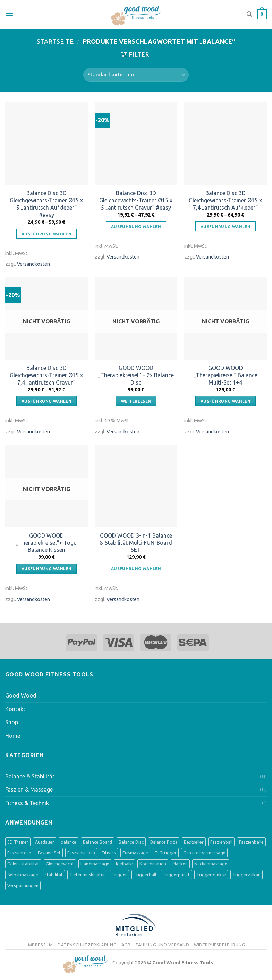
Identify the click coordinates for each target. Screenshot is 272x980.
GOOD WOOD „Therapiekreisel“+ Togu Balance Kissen (46, 543)
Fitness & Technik (27, 803)
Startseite (55, 41)
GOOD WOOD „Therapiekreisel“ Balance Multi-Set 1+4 (226, 375)
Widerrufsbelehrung (220, 945)
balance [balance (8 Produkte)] (69, 842)
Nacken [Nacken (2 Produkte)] (180, 864)
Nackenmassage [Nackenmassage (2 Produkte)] (211, 864)
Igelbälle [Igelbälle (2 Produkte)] (124, 864)
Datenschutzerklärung (87, 945)
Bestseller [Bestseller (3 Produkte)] (194, 842)
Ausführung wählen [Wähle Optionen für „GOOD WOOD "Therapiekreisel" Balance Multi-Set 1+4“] (226, 401)
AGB (126, 945)
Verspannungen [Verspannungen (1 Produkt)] (23, 886)
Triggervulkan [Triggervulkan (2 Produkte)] (246, 875)
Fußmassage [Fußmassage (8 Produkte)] (135, 853)
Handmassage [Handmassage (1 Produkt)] (95, 864)
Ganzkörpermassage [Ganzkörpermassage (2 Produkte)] (204, 853)
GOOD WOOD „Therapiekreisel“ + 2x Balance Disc (136, 375)
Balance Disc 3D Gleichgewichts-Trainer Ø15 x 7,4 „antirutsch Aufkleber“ (225, 200)
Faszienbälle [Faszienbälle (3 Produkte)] (251, 842)
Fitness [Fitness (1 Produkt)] (109, 853)
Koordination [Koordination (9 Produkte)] (153, 864)
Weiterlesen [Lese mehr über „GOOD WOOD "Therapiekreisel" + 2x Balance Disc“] (136, 401)
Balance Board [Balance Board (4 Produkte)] (97, 842)
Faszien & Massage (29, 789)
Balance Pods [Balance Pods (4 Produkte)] (164, 842)
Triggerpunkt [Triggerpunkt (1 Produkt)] (176, 875)
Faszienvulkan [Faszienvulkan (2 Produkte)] (81, 853)
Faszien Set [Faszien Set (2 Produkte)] (49, 853)
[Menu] (9, 13)
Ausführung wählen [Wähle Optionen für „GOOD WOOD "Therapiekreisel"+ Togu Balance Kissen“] (46, 569)
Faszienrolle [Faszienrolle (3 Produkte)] (19, 853)
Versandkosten (33, 264)
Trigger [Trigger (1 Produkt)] (119, 875)
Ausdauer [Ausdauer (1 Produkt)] (45, 842)
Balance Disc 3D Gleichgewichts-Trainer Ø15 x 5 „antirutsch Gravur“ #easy (136, 200)
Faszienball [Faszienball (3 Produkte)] (221, 842)
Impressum (40, 945)
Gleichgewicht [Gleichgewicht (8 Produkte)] (60, 864)
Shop (12, 722)
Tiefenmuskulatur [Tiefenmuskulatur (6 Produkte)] (87, 875)
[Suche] (249, 14)
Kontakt (15, 709)
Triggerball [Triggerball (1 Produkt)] (145, 875)
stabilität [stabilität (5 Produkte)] (54, 875)
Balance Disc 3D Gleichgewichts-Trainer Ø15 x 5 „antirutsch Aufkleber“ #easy (46, 204)
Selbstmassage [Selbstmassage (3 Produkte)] (23, 875)
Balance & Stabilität (30, 776)
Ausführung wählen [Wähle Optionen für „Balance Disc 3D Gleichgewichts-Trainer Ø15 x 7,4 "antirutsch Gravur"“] (46, 401)
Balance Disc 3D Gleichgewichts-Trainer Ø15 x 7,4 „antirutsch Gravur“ (46, 375)
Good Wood (21, 695)
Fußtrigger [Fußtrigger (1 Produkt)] (166, 853)
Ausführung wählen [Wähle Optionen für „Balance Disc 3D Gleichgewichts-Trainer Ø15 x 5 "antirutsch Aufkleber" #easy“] (46, 234)
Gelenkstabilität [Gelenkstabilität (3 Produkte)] (23, 864)
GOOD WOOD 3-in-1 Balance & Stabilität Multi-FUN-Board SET (136, 543)
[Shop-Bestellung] (136, 75)
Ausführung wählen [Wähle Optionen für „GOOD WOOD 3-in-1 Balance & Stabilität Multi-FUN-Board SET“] (136, 569)
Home (13, 736)
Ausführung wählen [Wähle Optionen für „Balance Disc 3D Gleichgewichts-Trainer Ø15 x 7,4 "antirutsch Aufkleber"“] (226, 226)
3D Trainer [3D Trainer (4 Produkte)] (18, 842)
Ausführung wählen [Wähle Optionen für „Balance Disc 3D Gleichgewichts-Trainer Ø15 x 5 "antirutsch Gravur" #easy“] (136, 226)
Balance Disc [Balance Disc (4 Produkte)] (131, 842)
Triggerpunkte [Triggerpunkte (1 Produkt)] (211, 875)
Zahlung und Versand (162, 945)
